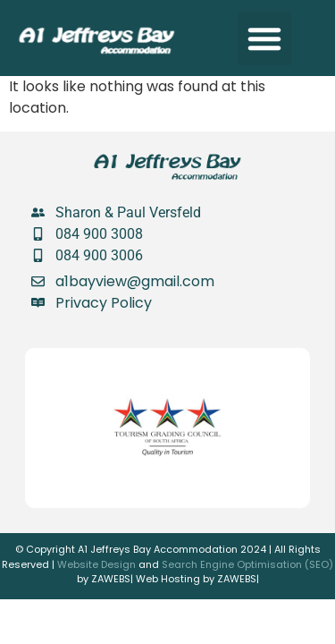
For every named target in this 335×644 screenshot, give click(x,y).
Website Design (96, 564)
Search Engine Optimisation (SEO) (247, 564)
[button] (264, 38)
